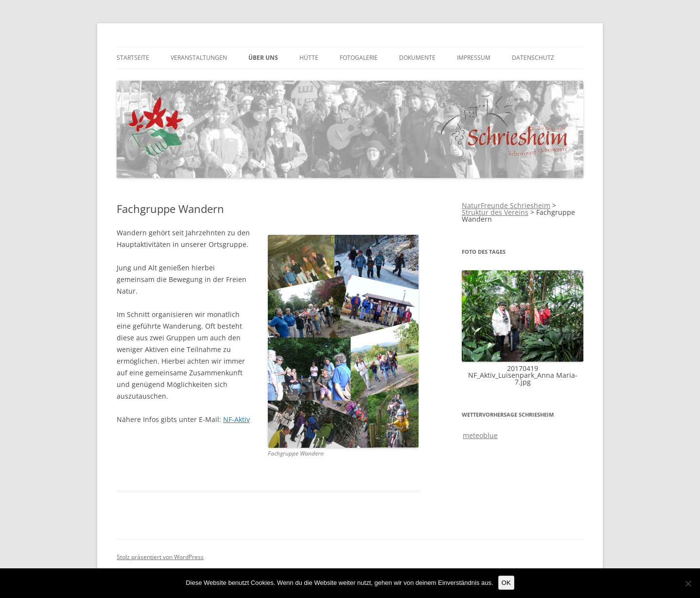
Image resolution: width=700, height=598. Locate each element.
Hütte (309, 58)
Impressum (474, 58)
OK (506, 583)
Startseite (133, 58)
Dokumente (417, 58)
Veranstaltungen (199, 58)
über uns (263, 58)
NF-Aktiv (236, 419)
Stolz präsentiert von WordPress (160, 557)
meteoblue (480, 435)
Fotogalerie (359, 58)
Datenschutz (533, 58)
